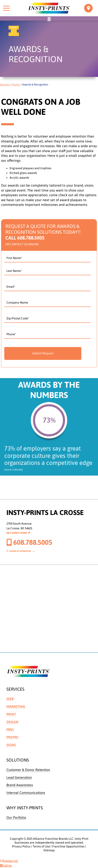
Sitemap (49, 850)
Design (12, 722)
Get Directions (18, 533)
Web (10, 699)
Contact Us (9, 861)
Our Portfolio (16, 817)
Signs (11, 745)
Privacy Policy (21, 846)
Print (11, 714)
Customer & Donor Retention (28, 770)
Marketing (16, 706)
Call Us (6, 866)
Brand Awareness (20, 785)
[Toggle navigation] (88, 8)
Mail (10, 729)
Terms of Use (41, 846)
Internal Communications (26, 793)
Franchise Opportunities (68, 846)
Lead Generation (19, 777)
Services (5, 85)
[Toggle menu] (6, 8)
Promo (16, 85)
